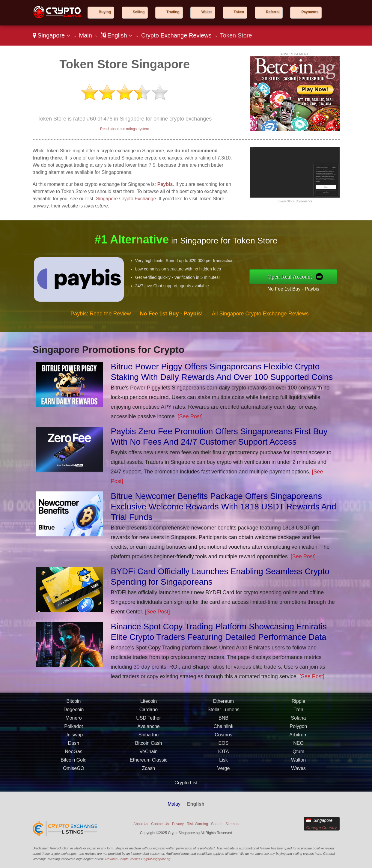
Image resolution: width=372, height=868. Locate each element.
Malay (174, 804)
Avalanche (148, 730)
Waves (298, 772)
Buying (105, 12)
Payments (310, 12)
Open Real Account (294, 276)
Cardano (149, 713)
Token (239, 12)
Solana (299, 722)
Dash (74, 747)
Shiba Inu (149, 738)
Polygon (299, 730)
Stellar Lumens (223, 713)
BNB (223, 722)
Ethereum (223, 705)
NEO (298, 747)
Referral (273, 12)
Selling (139, 12)
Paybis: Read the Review (101, 318)
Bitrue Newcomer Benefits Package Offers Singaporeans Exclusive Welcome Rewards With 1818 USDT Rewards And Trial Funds (224, 507)
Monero (73, 722)
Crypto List (186, 783)
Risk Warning (197, 824)
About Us (141, 824)
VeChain (149, 755)
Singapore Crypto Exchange (126, 199)
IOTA (223, 755)
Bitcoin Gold (73, 764)
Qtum (298, 755)
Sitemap (232, 824)
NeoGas (74, 755)
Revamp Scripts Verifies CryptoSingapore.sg (138, 859)
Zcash (149, 772)
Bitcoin (73, 705)
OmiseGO (74, 772)
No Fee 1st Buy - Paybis (297, 288)
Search (217, 824)
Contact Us (160, 824)
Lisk (223, 764)
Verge (224, 772)
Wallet (207, 12)
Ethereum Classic (149, 764)
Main (85, 35)
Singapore (52, 35)
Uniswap (74, 738)
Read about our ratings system (125, 129)
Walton (298, 764)
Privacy (178, 824)
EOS (224, 747)
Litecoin (149, 705)
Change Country (322, 828)
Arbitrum (298, 738)
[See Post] (190, 416)
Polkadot (73, 730)
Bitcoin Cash (149, 747)
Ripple (298, 705)
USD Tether (148, 722)
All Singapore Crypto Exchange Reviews (260, 318)
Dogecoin (74, 713)
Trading (173, 12)
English (117, 35)
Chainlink (224, 730)
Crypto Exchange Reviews (176, 35)
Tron (298, 713)
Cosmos (223, 738)
